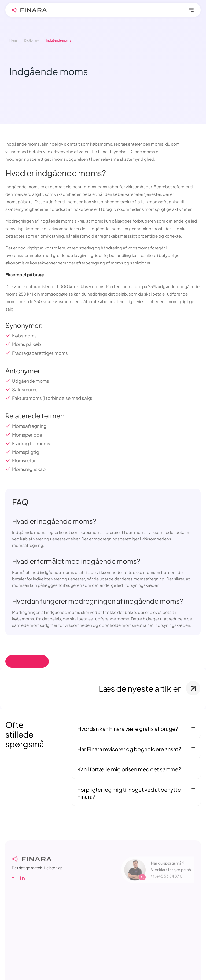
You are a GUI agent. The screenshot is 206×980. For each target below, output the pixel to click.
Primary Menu (191, 10)
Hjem (13, 40)
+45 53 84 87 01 (170, 879)
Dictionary (32, 40)
